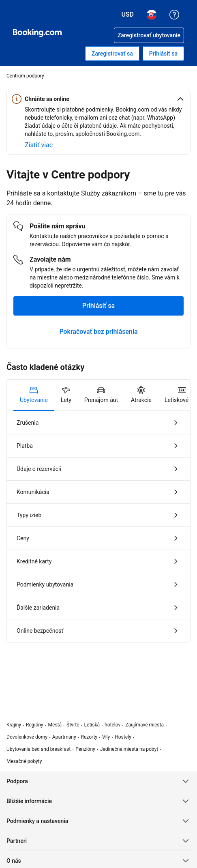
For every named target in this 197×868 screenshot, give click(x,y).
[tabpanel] (98, 527)
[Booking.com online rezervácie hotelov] (37, 33)
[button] (98, 99)
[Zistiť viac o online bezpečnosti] (39, 145)
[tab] (34, 395)
